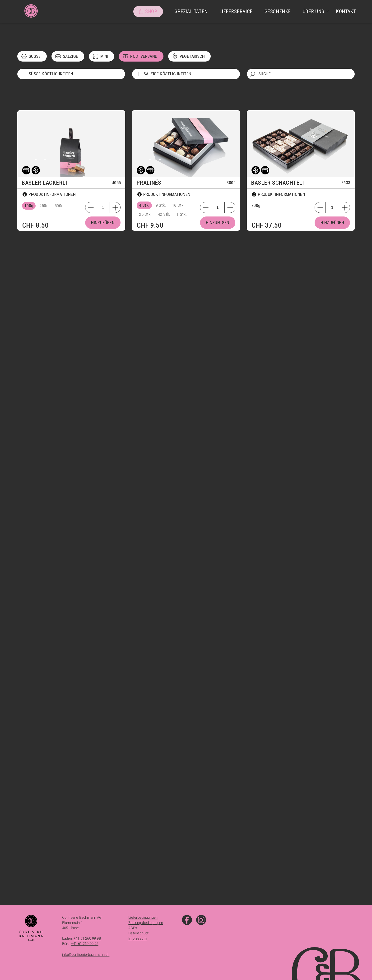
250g (44, 206)
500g (59, 206)
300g (256, 206)
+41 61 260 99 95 (85, 944)
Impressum (137, 938)
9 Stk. (161, 205)
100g (29, 206)
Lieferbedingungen (143, 918)
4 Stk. (144, 205)
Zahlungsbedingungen (146, 923)
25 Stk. (145, 214)
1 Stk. (182, 214)
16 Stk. (178, 205)
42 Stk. (164, 214)
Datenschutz (138, 933)
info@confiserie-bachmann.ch (86, 955)
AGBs (133, 928)
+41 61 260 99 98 (87, 938)
